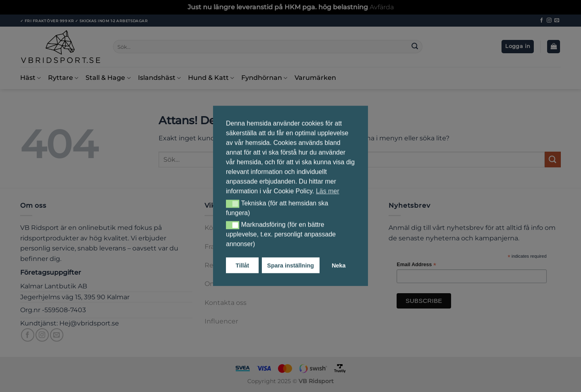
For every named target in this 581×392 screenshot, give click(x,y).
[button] (233, 204)
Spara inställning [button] (290, 265)
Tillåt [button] (242, 265)
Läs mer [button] (328, 191)
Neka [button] (339, 265)
